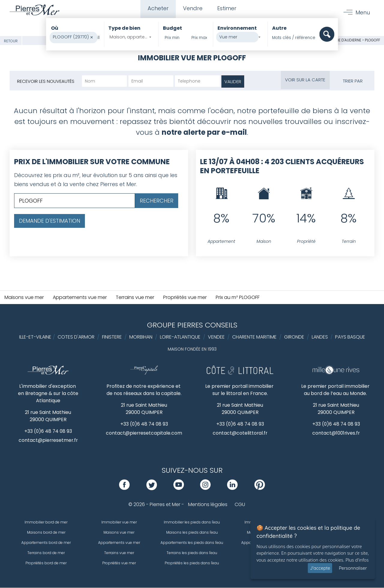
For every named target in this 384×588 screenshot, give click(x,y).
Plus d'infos (357, 560)
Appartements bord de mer (46, 543)
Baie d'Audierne (347, 40)
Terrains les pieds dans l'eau (192, 553)
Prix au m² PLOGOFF (238, 297)
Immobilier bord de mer (46, 522)
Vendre (193, 9)
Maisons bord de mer (46, 533)
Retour (11, 41)
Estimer (227, 9)
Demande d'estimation (49, 221)
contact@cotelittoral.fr (240, 433)
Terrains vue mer (135, 297)
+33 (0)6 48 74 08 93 (48, 431)
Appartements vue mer (80, 297)
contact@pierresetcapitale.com (144, 433)
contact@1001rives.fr (336, 433)
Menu (363, 12)
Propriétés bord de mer (46, 563)
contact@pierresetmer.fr (48, 440)
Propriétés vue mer (185, 297)
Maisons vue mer (24, 297)
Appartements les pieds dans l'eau (192, 543)
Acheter (157, 9)
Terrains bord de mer (46, 553)
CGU (240, 505)
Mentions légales (208, 505)
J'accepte (320, 568)
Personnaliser (353, 568)
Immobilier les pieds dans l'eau (192, 522)
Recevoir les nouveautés (46, 81)
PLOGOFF (372, 40)
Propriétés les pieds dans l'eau (192, 563)
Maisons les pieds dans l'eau (192, 533)
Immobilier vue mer (119, 522)
